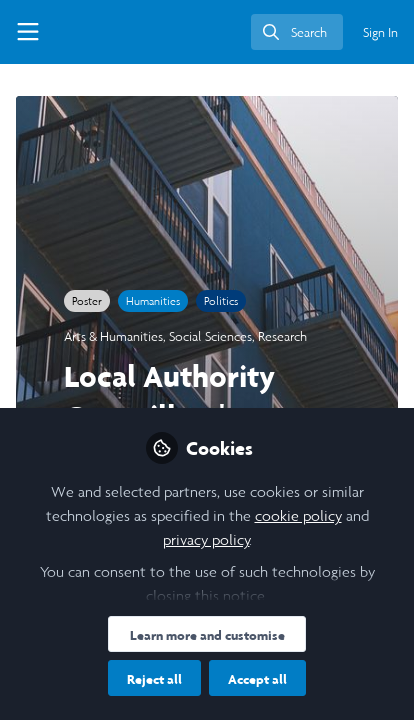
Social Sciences (210, 336)
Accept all (257, 679)
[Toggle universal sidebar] (28, 32)
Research (282, 336)
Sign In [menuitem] (380, 32)
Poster (87, 301)
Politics (221, 301)
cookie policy (298, 515)
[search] (297, 32)
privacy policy (206, 539)
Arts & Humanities (113, 336)
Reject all (154, 679)
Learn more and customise (207, 635)
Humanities (153, 301)
